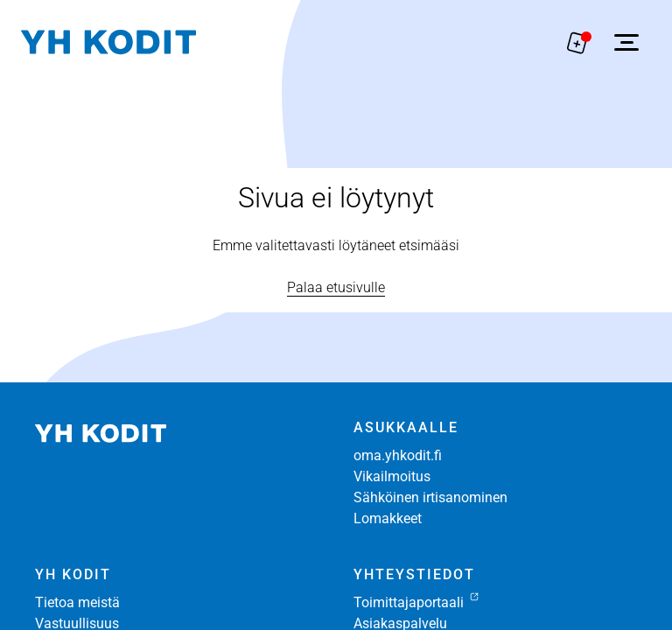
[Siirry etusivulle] (108, 42)
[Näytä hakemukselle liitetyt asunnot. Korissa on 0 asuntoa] (577, 42)
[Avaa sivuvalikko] (626, 42)
